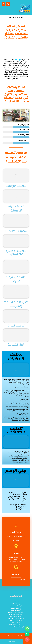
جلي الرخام (16, 623)
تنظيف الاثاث (16, 610)
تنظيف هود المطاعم (16, 625)
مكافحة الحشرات (16, 617)
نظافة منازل (16, 604)
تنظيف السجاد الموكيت (16, 612)
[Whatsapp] (27, 629)
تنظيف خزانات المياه (16, 614)
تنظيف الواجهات (16, 621)
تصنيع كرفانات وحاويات (16, 627)
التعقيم (16, 602)
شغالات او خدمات (16, 606)
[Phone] (27, 634)
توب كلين (17, 59)
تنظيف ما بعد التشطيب (16, 619)
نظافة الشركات (16, 608)
